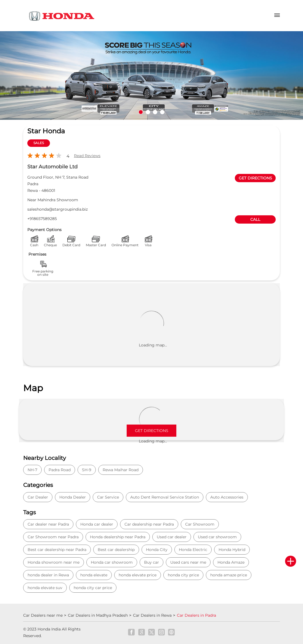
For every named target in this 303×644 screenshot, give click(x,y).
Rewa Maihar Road (121, 470)
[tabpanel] (151, 76)
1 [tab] (141, 112)
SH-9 (87, 470)
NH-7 (32, 470)
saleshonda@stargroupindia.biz (58, 209)
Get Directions (152, 431)
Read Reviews (87, 156)
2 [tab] (148, 112)
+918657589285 (42, 219)
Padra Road (60, 470)
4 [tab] (162, 112)
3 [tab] (155, 112)
